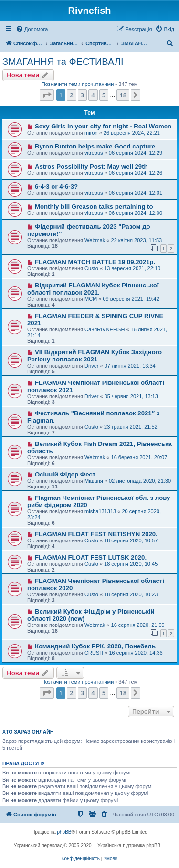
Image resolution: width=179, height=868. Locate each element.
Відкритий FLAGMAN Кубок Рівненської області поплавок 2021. (93, 289)
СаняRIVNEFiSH (105, 329)
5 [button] (104, 95)
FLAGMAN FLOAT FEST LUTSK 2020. (91, 557)
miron (91, 133)
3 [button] (82, 95)
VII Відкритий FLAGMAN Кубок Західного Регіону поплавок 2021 (95, 356)
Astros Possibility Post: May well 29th (91, 166)
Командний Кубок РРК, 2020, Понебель (95, 646)
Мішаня (94, 481)
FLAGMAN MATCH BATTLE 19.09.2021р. (95, 262)
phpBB (64, 832)
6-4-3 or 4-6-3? (56, 186)
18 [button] (123, 95)
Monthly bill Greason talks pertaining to (94, 206)
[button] (47, 95)
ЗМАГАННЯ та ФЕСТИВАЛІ (63, 62)
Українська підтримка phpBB (129, 845)
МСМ (91, 299)
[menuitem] (32, 29)
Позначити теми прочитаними (78, 84)
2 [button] (71, 95)
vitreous (94, 153)
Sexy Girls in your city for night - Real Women (103, 126)
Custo (91, 268)
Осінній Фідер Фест (65, 474)
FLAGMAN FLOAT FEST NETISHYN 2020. (96, 534)
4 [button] (93, 95)
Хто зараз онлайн (28, 732)
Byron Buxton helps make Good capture (95, 146)
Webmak (95, 240)
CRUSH (94, 653)
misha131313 (100, 511)
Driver (91, 366)
